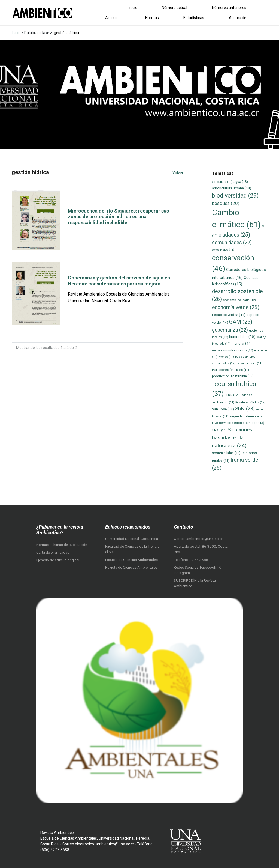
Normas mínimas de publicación (62, 545)
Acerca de (238, 18)
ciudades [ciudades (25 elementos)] (234, 235)
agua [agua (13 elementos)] (241, 182)
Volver (178, 173)
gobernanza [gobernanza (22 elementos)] (230, 330)
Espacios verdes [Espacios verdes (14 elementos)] (229, 315)
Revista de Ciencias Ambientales (131, 567)
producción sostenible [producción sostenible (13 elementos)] (233, 376)
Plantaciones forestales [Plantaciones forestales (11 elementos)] (231, 370)
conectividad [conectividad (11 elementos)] (223, 250)
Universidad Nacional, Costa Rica (132, 539)
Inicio (133, 8)
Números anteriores (229, 8)
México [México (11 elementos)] (226, 357)
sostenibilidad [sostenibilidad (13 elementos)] (226, 453)
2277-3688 (199, 560)
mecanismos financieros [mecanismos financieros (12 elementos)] (233, 350)
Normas (152, 18)
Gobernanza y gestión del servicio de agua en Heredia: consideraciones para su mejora (119, 281)
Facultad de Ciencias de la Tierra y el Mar (132, 549)
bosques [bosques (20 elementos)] (226, 203)
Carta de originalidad (53, 552)
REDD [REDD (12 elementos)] (232, 395)
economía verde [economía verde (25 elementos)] (236, 307)
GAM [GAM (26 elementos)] (241, 322)
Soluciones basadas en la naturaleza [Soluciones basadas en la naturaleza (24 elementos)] (232, 437)
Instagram (182, 573)
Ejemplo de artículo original (58, 560)
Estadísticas (194, 18)
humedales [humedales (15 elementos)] (242, 337)
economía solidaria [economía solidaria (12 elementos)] (239, 300)
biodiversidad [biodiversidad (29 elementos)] (235, 196)
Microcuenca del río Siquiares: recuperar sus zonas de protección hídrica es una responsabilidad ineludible (118, 217)
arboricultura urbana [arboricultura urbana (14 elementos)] (232, 188)
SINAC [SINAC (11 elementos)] (219, 430)
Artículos (113, 18)
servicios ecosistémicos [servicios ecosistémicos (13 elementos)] (242, 423)
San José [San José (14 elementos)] (223, 409)
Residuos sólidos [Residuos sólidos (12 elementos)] (250, 402)
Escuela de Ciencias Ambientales (131, 560)
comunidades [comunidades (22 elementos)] (232, 242)
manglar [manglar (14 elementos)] (242, 343)
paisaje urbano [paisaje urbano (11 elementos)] (249, 363)
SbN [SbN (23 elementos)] (245, 409)
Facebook (208, 567)
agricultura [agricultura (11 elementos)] (222, 182)
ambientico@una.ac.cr (204, 539)
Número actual (175, 8)
